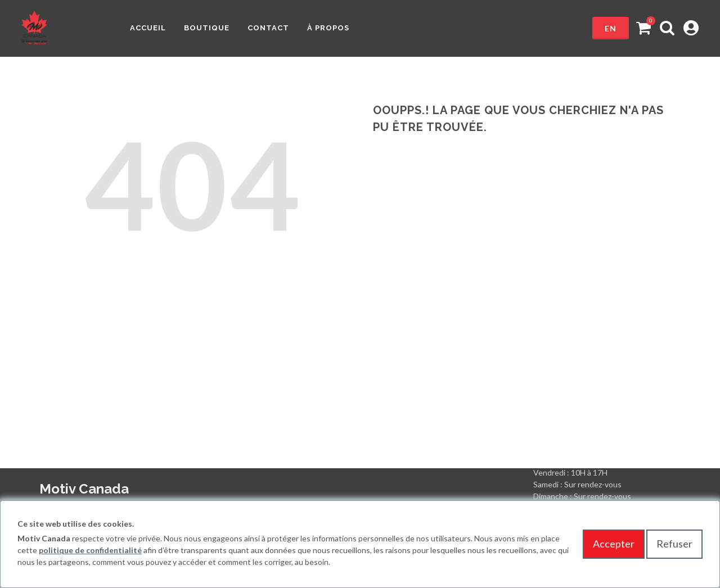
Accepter (614, 544)
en (611, 28)
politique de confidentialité (90, 550)
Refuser (674, 544)
